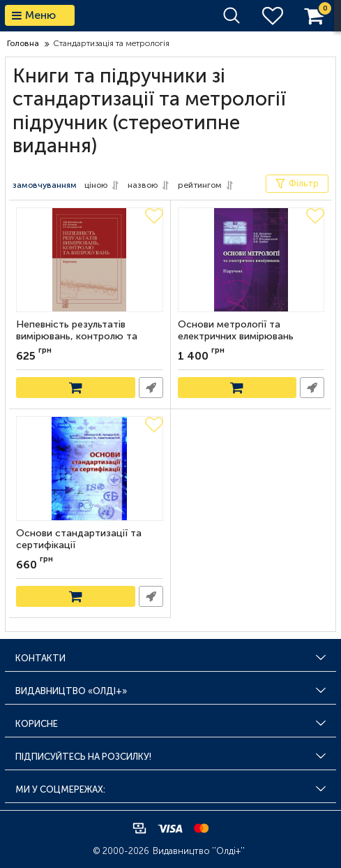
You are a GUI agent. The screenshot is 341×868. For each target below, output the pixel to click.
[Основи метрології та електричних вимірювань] (251, 260)
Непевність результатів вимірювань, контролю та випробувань (77, 337)
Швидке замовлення (151, 388)
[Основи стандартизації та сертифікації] (90, 469)
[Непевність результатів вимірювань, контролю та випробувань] (90, 260)
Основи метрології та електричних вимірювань (236, 331)
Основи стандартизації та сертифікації (79, 539)
